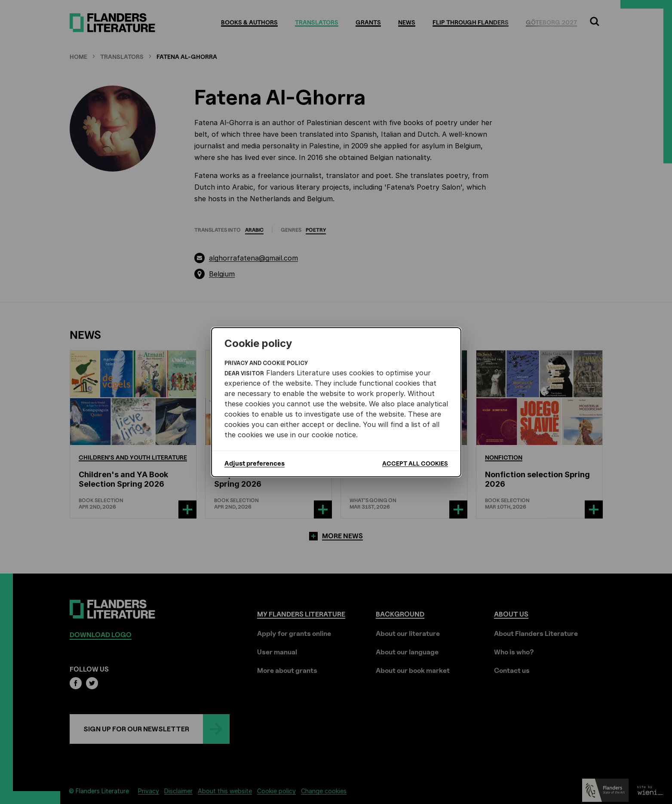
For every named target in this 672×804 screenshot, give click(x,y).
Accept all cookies (415, 463)
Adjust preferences (255, 463)
